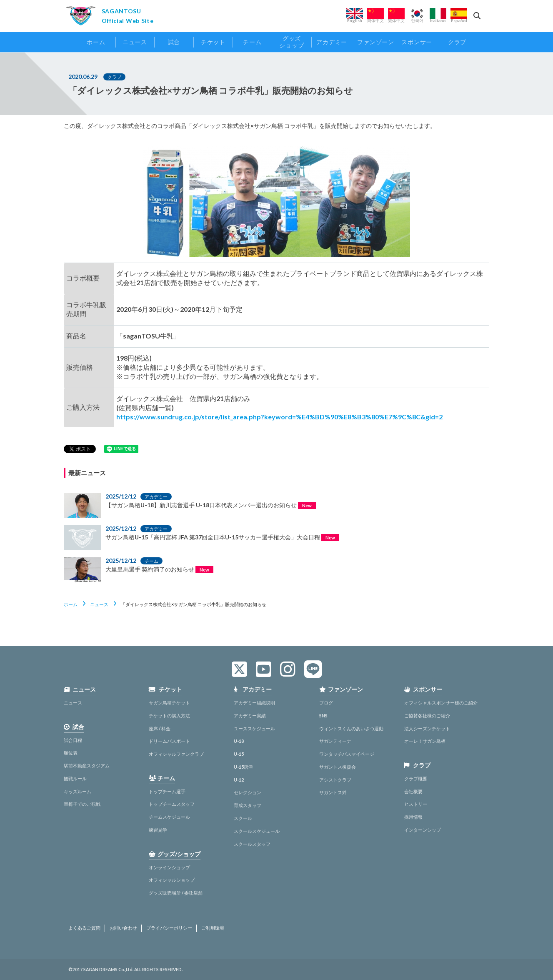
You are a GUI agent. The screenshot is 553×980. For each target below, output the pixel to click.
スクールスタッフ (252, 844)
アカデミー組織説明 (254, 703)
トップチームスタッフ (172, 804)
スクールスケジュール (257, 831)
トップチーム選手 (167, 791)
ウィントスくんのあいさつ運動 (351, 728)
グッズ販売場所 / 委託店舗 (176, 893)
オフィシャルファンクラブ (176, 754)
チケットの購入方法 (169, 716)
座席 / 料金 (160, 728)
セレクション (248, 792)
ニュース (99, 604)
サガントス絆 (333, 792)
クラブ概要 (416, 778)
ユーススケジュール (254, 728)
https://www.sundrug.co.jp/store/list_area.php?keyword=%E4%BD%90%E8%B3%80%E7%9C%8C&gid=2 (279, 417)
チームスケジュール (169, 817)
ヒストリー (416, 804)
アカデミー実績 (250, 716)
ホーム (71, 604)
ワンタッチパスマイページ (347, 754)
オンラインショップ (169, 867)
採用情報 (413, 817)
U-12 (239, 780)
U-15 (239, 754)
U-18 (239, 741)
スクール (243, 818)
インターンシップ (423, 830)
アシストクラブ (335, 780)
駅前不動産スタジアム (87, 766)
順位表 (71, 753)
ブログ (326, 703)
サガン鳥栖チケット (169, 703)
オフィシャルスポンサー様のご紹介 (441, 703)
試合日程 (73, 740)
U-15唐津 (243, 767)
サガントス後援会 (338, 767)
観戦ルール (75, 778)
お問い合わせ (123, 928)
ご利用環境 (213, 928)
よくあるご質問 (84, 928)
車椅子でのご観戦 (82, 804)
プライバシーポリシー (169, 928)
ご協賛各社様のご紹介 (427, 716)
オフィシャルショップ (172, 880)
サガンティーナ (335, 741)
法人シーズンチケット (427, 728)
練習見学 (158, 830)
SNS (323, 716)
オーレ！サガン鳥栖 (425, 741)
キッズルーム (78, 791)
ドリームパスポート (169, 741)
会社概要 (413, 791)
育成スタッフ (248, 805)
